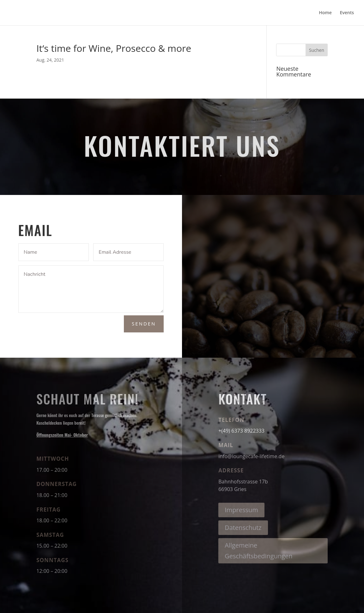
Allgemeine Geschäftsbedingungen (258, 551)
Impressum (241, 510)
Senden (144, 324)
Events (347, 13)
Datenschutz (243, 528)
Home (325, 13)
